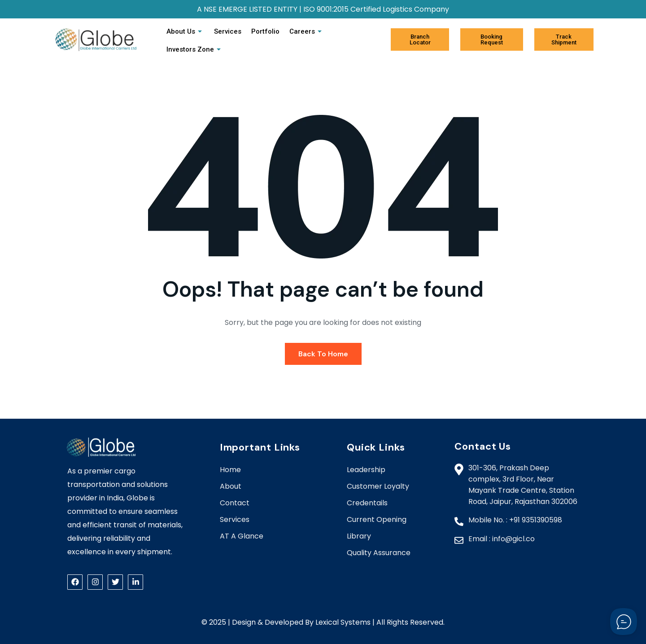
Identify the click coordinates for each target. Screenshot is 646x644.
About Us (185, 31)
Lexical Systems (343, 622)
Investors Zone (195, 49)
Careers (305, 31)
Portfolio (264, 31)
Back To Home (323, 354)
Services (227, 31)
